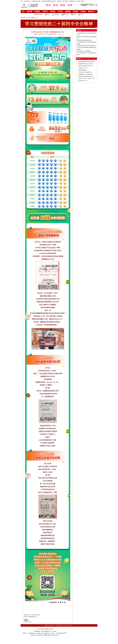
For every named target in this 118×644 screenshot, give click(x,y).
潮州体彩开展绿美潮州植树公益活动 (85, 76)
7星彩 (81, 14)
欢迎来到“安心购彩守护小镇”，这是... (86, 66)
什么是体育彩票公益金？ (32, 617)
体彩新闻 (37, 12)
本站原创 (59, 34)
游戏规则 (47, 629)
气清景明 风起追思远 (82, 70)
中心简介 (38, 629)
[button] (96, 27)
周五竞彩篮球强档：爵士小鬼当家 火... (86, 64)
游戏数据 (68, 12)
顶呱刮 (65, 14)
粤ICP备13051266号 (40, 635)
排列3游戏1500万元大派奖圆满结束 (84, 51)
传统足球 (55, 14)
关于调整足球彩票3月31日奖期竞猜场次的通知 (86, 46)
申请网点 (83, 12)
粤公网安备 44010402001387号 (52, 635)
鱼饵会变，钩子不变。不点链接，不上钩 (86, 78)
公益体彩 (45, 12)
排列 (73, 14)
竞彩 (47, 14)
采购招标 (75, 12)
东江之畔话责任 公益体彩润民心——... (86, 72)
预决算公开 (92, 12)
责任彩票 (29, 12)
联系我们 (51, 629)
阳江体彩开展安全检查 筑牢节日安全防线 (86, 62)
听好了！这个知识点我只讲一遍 (34, 615)
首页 (23, 12)
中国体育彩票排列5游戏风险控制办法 (84, 40)
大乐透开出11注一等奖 (83, 68)
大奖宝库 (60, 12)
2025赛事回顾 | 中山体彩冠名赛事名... (86, 74)
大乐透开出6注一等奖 (83, 81)
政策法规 (43, 629)
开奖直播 (52, 12)
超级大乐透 (38, 14)
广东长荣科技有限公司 (60, 633)
